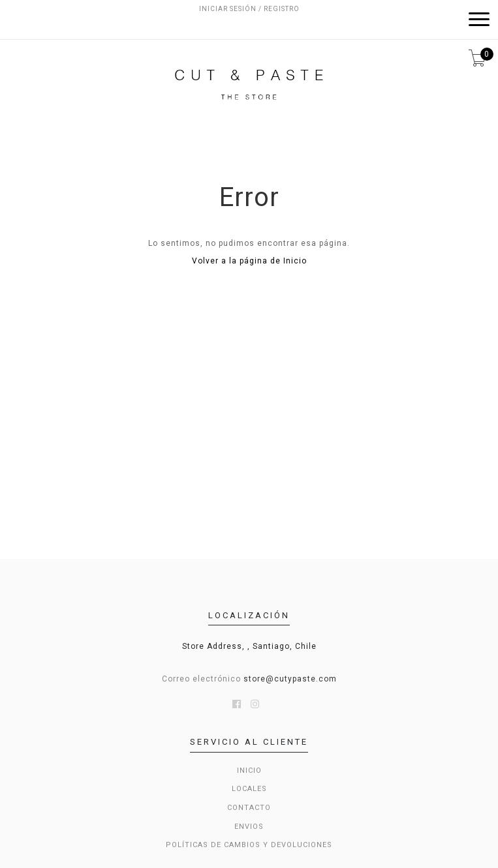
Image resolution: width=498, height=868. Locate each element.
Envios (249, 827)
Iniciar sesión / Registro (249, 9)
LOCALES (249, 789)
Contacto (249, 808)
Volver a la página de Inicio (249, 261)
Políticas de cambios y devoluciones (249, 845)
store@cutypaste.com (290, 679)
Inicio (249, 771)
